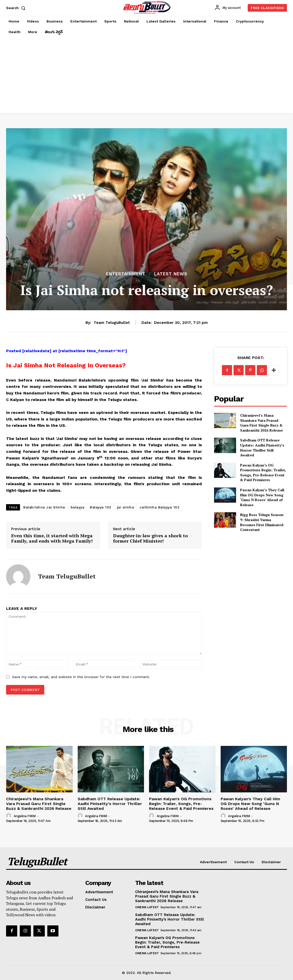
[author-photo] (9, 816)
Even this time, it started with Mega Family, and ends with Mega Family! (52, 538)
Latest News (171, 274)
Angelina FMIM (25, 816)
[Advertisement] (146, 75)
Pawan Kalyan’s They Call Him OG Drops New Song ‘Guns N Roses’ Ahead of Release (262, 497)
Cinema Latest (147, 907)
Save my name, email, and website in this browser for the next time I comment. (81, 677)
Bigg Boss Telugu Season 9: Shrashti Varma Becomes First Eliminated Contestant (262, 522)
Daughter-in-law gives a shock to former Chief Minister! (150, 538)
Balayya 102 (101, 507)
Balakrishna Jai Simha (44, 507)
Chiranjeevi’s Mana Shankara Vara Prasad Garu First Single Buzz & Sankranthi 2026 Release (261, 423)
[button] (17, 8)
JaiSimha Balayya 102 (159, 507)
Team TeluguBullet (112, 323)
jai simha (125, 507)
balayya (78, 507)
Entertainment (126, 274)
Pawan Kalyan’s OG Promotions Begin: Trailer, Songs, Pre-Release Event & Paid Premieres (263, 473)
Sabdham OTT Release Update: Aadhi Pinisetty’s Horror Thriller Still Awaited (262, 448)
